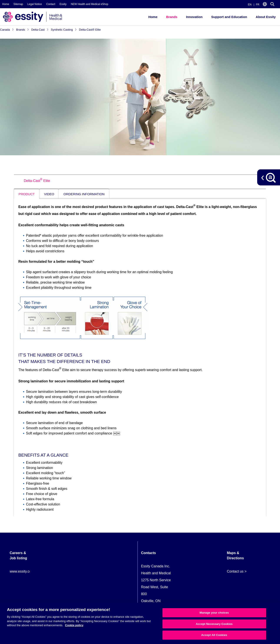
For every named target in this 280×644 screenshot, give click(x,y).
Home (6, 4)
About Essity (266, 17)
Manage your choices (214, 613)
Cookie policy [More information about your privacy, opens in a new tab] (74, 625)
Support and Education (229, 17)
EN (250, 5)
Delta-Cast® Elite (90, 30)
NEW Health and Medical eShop (89, 4)
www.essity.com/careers (28, 571)
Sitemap (18, 4)
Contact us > (237, 571)
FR (258, 5)
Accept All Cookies (214, 635)
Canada (7, 30)
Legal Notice (35, 4)
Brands (172, 17)
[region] (140, 623)
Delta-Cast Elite (37, 181)
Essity (63, 4)
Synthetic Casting (64, 30)
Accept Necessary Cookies (214, 624)
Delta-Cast (40, 30)
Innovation (194, 17)
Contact (51, 4)
